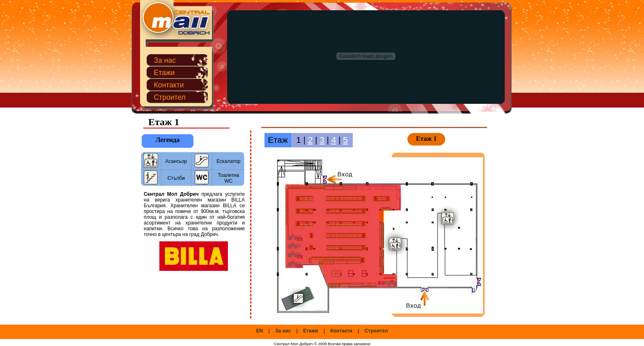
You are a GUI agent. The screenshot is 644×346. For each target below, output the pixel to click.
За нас (165, 60)
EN (260, 331)
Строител (170, 97)
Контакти (169, 85)
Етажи (164, 73)
